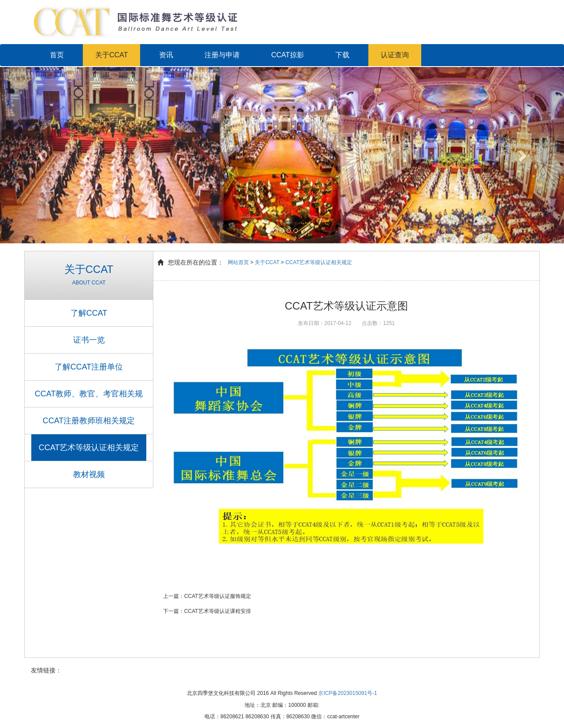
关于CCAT (111, 55)
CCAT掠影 (287, 55)
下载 (342, 55)
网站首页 (238, 262)
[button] (42, 155)
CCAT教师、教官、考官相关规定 (89, 398)
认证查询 (395, 55)
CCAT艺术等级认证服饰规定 (218, 596)
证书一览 (89, 340)
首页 (57, 55)
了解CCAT (89, 313)
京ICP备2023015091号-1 (347, 693)
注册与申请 (222, 55)
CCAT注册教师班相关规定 (89, 421)
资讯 (166, 55)
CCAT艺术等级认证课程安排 (218, 611)
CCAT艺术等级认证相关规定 (89, 448)
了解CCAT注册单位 (89, 367)
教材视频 (89, 474)
